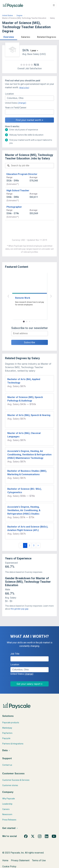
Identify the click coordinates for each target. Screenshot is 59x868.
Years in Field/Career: (16, 108)
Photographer (14, 207)
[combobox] (29, 98)
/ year (33, 51)
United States (8, 16)
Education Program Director (22, 174)
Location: (10, 94)
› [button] (51, 296)
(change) (22, 103)
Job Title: (15, 654)
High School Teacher (18, 191)
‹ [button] (8, 296)
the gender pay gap (20, 609)
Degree (19, 16)
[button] (9, 37)
